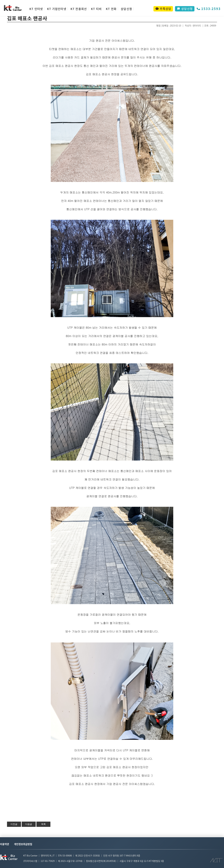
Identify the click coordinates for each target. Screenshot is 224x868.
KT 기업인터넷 (57, 9)
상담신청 (126, 9)
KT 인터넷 (36, 9)
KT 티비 (96, 9)
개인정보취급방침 (23, 844)
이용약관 (5, 844)
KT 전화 (111, 9)
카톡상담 (163, 9)
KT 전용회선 (79, 9)
